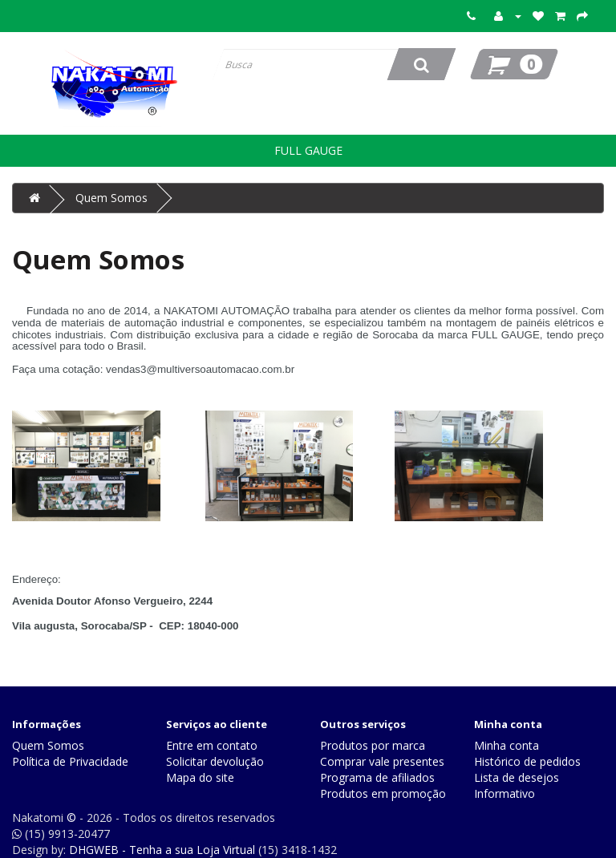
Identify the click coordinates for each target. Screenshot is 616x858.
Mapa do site (200, 777)
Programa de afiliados (377, 777)
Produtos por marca (373, 745)
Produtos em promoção (383, 793)
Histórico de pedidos (527, 761)
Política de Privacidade (70, 761)
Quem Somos (111, 198)
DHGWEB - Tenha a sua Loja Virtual (162, 850)
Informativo (505, 793)
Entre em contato (212, 745)
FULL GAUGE (308, 150)
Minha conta (507, 745)
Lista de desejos (517, 777)
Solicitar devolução (215, 761)
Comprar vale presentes (382, 761)
